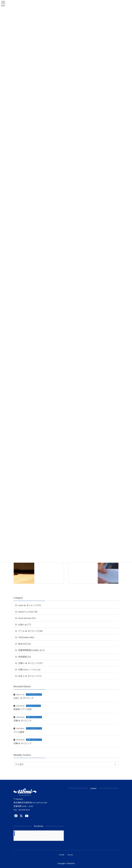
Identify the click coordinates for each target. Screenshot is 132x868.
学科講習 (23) (25, 657)
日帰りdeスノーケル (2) (29, 670)
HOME (62, 855)
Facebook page (39, 833)
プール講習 (19, 732)
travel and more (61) (27, 618)
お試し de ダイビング (24, 698)
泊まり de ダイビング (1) (30, 676)
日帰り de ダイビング (34, 717)
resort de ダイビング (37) (30, 605)
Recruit (70, 855)
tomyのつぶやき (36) (28, 612)
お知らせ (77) (25, 625)
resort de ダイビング (33, 706)
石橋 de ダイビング (23, 721)
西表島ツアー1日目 (23, 709)
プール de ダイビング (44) (30, 631)
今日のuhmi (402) (26, 637)
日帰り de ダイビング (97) (30, 663)
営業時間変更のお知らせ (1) (32, 650)
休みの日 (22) (25, 644)
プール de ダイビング (34, 695)
